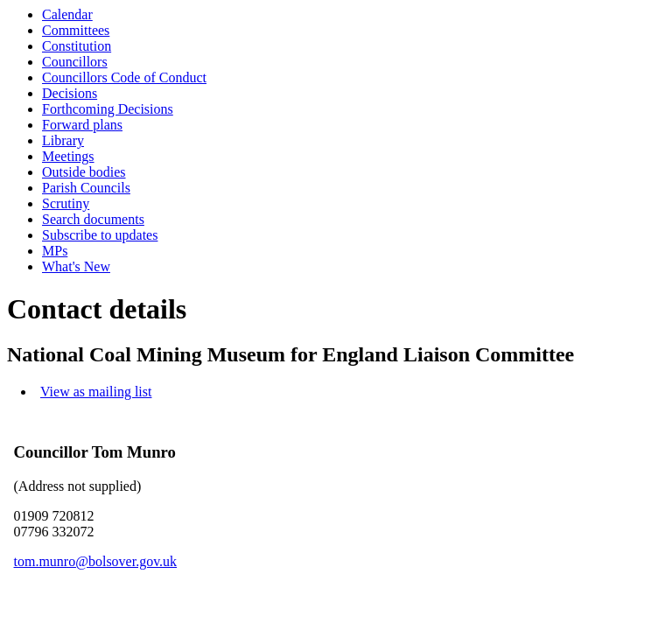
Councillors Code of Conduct (124, 77)
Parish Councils (86, 188)
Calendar (67, 14)
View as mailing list (96, 392)
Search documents (93, 219)
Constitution (77, 46)
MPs (55, 251)
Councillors (75, 62)
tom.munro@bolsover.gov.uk (96, 561)
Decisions (70, 93)
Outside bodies (84, 172)
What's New (76, 266)
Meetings (68, 156)
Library (63, 140)
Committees (76, 30)
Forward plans (82, 125)
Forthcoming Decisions (108, 109)
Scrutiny (66, 203)
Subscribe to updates (100, 235)
